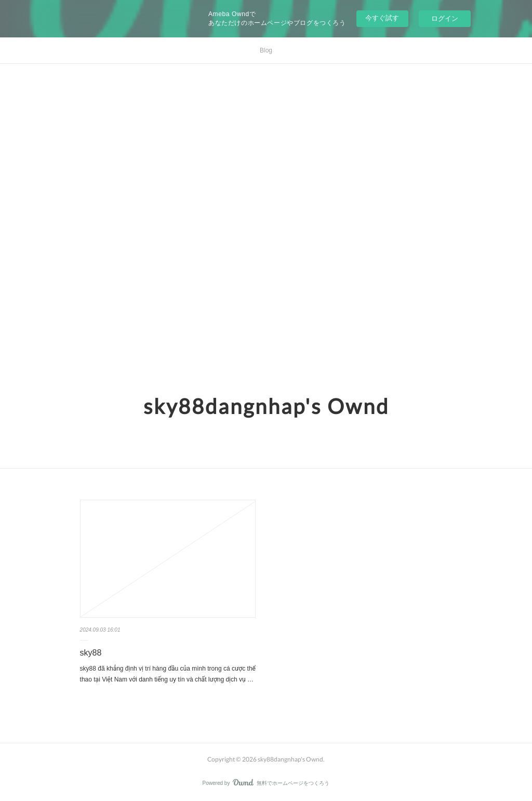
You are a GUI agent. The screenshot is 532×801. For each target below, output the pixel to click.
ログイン (445, 18)
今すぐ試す (382, 18)
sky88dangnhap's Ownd (266, 406)
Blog (266, 50)
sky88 (91, 653)
